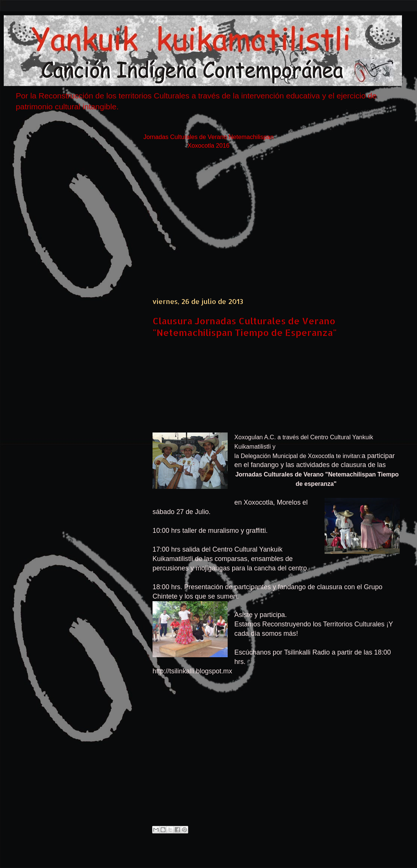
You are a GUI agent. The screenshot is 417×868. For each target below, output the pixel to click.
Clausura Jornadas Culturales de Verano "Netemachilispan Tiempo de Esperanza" (245, 327)
